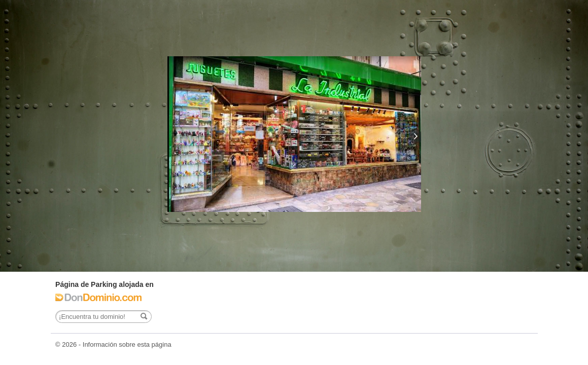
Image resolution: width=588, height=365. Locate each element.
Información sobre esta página (127, 344)
